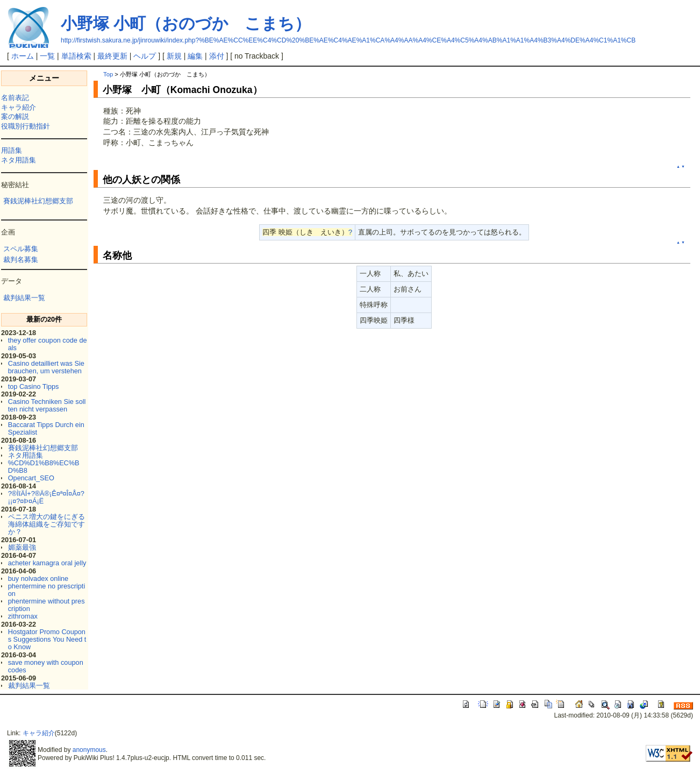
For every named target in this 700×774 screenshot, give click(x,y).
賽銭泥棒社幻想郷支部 (38, 201)
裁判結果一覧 (24, 298)
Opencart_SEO (31, 478)
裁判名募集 (21, 260)
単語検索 (76, 56)
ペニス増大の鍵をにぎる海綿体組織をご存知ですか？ (47, 524)
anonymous (89, 750)
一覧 (47, 56)
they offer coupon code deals (48, 344)
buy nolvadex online (38, 578)
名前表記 (15, 98)
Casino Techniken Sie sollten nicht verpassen (47, 405)
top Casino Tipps (34, 386)
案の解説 (15, 116)
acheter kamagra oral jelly (47, 563)
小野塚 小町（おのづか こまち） (186, 23)
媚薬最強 (22, 547)
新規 (174, 56)
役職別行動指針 (26, 126)
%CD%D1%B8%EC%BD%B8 (44, 467)
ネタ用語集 (19, 160)
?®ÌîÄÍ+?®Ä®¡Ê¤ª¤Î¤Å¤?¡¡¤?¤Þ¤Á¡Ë (46, 497)
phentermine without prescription (47, 605)
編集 (195, 56)
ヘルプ (145, 56)
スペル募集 (21, 249)
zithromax (23, 616)
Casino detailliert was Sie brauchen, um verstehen (46, 367)
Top (108, 74)
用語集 (12, 150)
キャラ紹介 (19, 107)
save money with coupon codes (46, 666)
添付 (217, 56)
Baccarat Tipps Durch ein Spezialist (46, 428)
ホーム (23, 56)
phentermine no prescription (47, 590)
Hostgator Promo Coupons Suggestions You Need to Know (47, 639)
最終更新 (112, 56)
